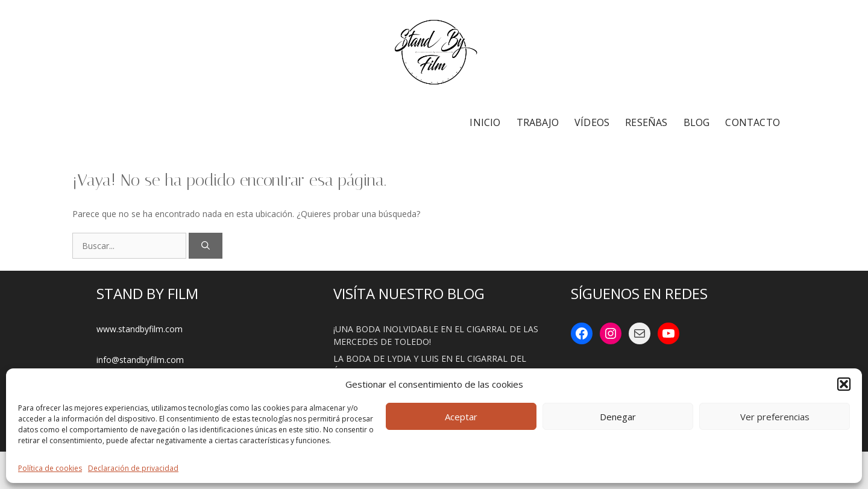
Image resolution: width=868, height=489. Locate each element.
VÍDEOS (592, 122)
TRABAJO (538, 122)
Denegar (618, 417)
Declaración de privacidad (133, 468)
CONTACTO (753, 122)
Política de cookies (50, 468)
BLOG (697, 122)
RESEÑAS (646, 122)
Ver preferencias (775, 417)
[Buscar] (206, 246)
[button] (844, 384)
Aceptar (461, 417)
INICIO (485, 122)
